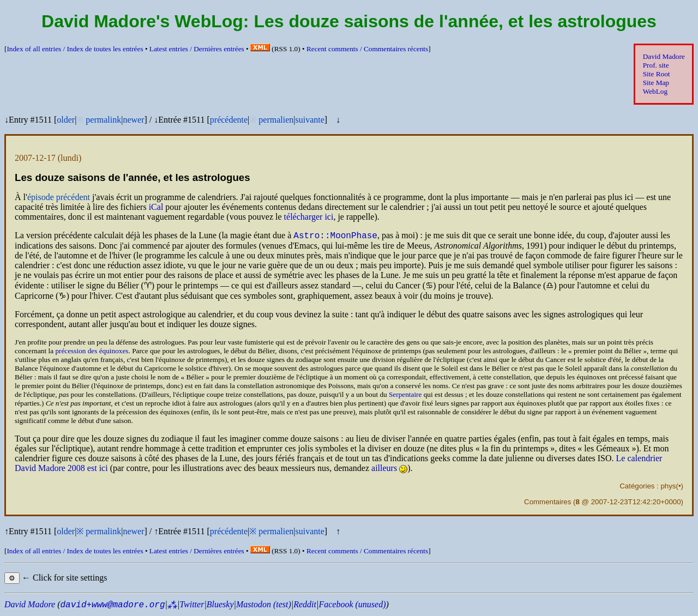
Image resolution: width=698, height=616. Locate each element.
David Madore (664, 56)
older (66, 120)
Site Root (657, 74)
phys (668, 488)
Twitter (192, 606)
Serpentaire (405, 396)
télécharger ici (309, 217)
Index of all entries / (75, 49)
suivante (309, 120)
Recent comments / (367, 49)
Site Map (656, 83)
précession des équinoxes (92, 352)
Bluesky (220, 606)
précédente (229, 120)
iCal (156, 207)
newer (133, 120)
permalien (276, 120)
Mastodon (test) (264, 606)
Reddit (305, 606)
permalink (103, 120)
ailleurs (384, 470)
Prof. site (656, 65)
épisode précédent (59, 197)
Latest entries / (197, 49)
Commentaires (547, 503)
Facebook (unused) (352, 606)
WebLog (655, 91)
